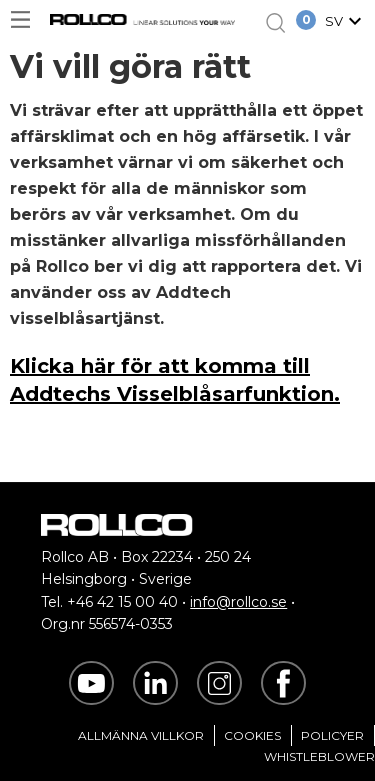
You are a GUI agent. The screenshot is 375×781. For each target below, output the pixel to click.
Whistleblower (319, 756)
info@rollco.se (238, 602)
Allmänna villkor (141, 735)
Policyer (332, 735)
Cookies (252, 735)
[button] (346, 23)
